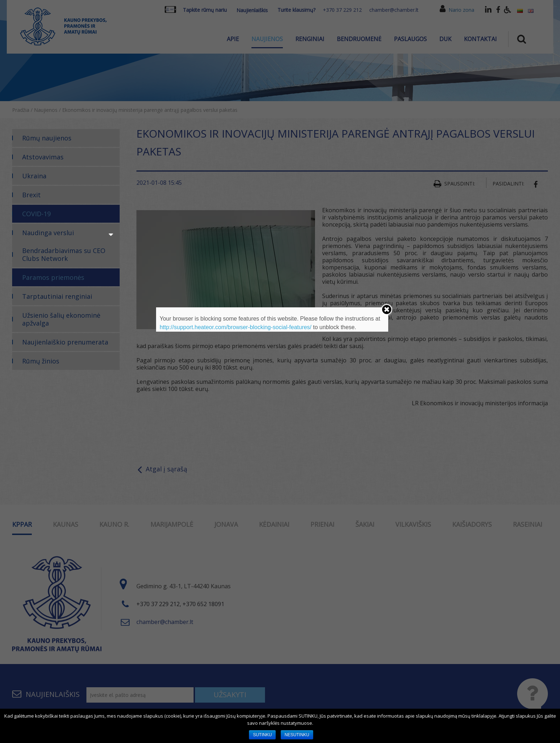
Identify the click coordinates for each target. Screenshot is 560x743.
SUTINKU (262, 735)
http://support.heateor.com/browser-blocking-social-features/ (236, 327)
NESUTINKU (297, 735)
